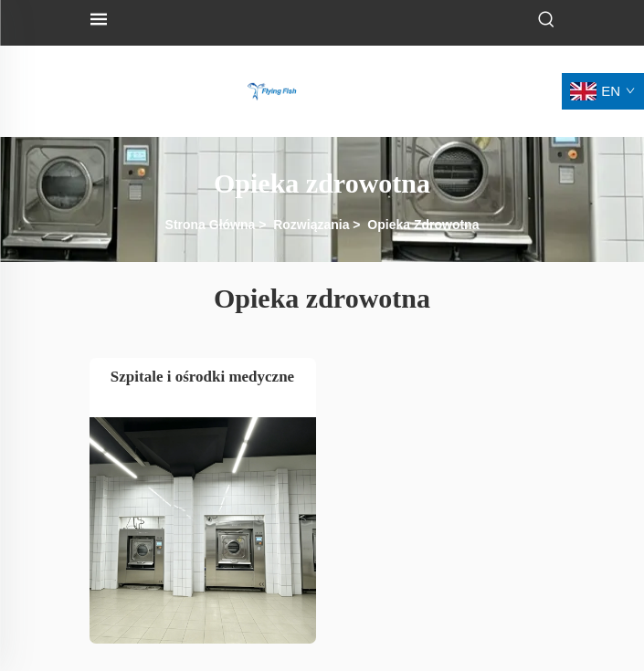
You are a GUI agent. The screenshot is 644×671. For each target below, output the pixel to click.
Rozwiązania (311, 225)
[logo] (272, 90)
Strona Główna (211, 225)
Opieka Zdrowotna (423, 225)
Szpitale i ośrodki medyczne (202, 377)
